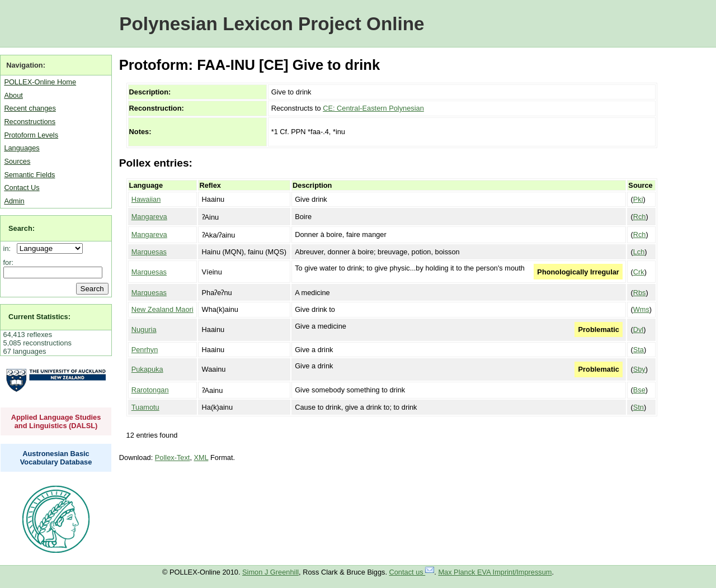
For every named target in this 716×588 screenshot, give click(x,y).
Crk (639, 272)
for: (9, 262)
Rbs (640, 293)
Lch (639, 252)
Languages (22, 148)
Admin (14, 201)
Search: (22, 228)
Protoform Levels (31, 135)
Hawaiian (146, 199)
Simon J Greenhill (270, 572)
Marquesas (149, 252)
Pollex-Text (173, 457)
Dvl (638, 329)
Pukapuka (147, 369)
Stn (639, 407)
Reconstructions (30, 122)
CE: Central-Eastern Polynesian (373, 108)
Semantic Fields (29, 175)
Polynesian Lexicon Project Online (272, 24)
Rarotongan (150, 390)
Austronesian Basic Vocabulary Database (56, 458)
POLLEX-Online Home (40, 82)
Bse (639, 390)
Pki (638, 199)
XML (201, 457)
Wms (641, 309)
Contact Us (22, 188)
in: (9, 248)
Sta (639, 350)
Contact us (412, 572)
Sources (17, 161)
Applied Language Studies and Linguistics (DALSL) (56, 421)
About (13, 95)
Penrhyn (145, 350)
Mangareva (149, 217)
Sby (639, 369)
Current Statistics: (39, 317)
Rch (640, 217)
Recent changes (30, 108)
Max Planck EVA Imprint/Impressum (495, 572)
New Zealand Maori (162, 309)
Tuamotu (145, 407)
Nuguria (144, 329)
